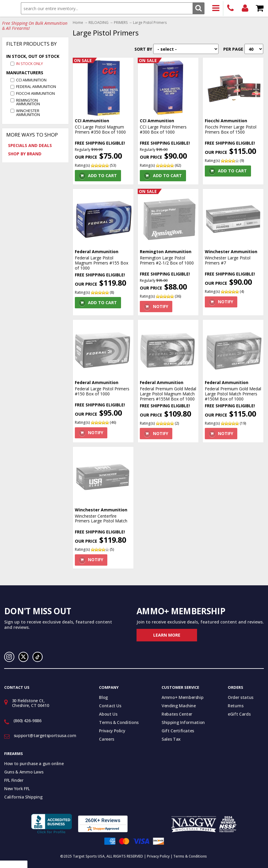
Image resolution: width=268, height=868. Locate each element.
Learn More (167, 635)
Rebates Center (177, 714)
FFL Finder (14, 780)
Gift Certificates (178, 731)
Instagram (9, 657)
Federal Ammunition (36, 87)
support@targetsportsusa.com (45, 735)
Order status (241, 697)
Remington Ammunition (28, 102)
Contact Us (110, 706)
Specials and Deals (30, 145)
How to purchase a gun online (34, 763)
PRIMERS (121, 23)
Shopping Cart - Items (260, 8)
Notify (161, 306)
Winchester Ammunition (28, 113)
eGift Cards (239, 714)
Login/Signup (245, 8)
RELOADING (99, 23)
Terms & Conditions (119, 722)
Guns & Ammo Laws (24, 772)
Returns (236, 706)
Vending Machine (179, 706)
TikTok (38, 657)
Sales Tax (171, 739)
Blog (103, 697)
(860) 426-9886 (231, 8)
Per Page (233, 49)
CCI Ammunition (31, 80)
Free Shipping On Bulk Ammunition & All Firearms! (35, 26)
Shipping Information (183, 722)
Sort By (143, 49)
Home (78, 23)
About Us (108, 714)
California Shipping (23, 797)
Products (216, 8)
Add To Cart (102, 175)
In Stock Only (30, 64)
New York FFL (17, 789)
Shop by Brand (25, 154)
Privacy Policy (112, 731)
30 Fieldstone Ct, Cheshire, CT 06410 (31, 703)
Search (198, 8)
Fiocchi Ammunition (35, 93)
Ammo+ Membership (182, 697)
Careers (107, 739)
